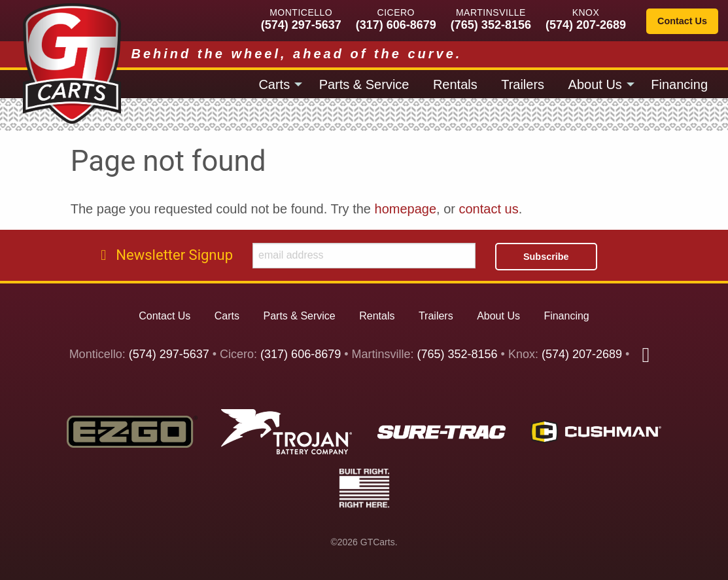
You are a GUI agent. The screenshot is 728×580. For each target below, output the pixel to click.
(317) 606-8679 (396, 25)
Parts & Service (364, 84)
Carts (274, 84)
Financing (679, 84)
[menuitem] (277, 84)
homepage (406, 209)
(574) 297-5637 (301, 25)
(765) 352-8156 (491, 25)
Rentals (455, 84)
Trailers (523, 84)
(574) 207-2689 (586, 25)
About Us (595, 84)
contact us (489, 209)
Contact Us (682, 21)
